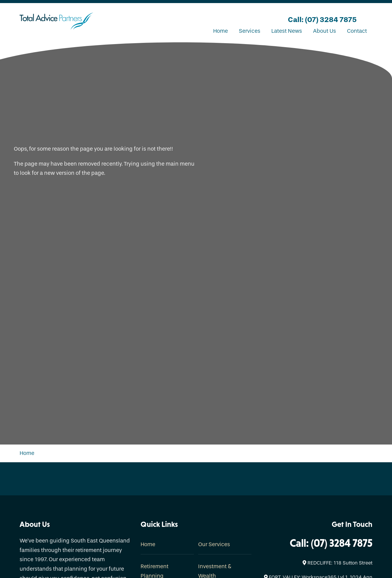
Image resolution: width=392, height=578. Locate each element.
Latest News (287, 31)
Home (221, 31)
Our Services (214, 544)
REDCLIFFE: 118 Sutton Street (337, 563)
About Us (324, 31)
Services (250, 31)
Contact (357, 31)
